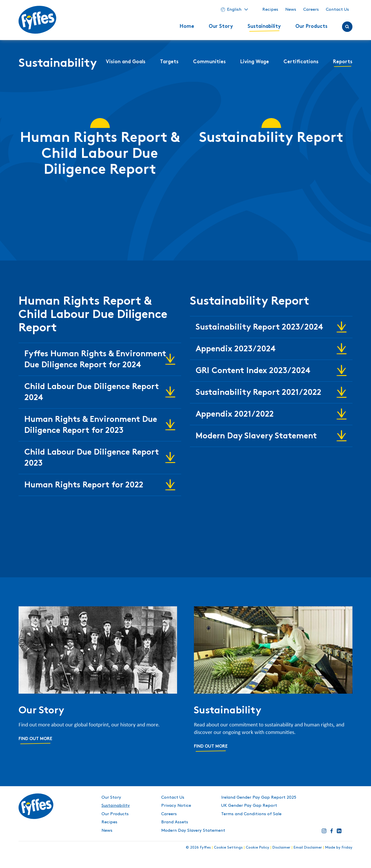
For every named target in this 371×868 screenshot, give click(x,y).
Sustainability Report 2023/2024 (259, 328)
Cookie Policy (258, 847)
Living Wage (255, 62)
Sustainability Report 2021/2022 (258, 393)
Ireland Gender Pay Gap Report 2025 (259, 798)
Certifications (301, 62)
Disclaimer (281, 847)
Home (187, 27)
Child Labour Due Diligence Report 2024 (92, 393)
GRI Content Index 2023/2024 (253, 371)
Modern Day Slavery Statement (256, 436)
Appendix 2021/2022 (235, 415)
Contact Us (337, 10)
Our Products (311, 27)
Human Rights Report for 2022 (84, 485)
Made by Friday (339, 847)
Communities (209, 62)
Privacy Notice (176, 806)
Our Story (221, 27)
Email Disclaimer (308, 847)
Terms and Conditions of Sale (251, 814)
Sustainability (264, 27)
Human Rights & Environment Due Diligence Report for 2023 (91, 425)
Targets (169, 62)
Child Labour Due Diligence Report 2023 (92, 458)
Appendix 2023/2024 (236, 349)
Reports (343, 62)
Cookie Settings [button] (228, 847)
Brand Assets (175, 822)
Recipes (270, 10)
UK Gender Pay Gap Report (249, 806)
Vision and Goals (126, 62)
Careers (311, 10)
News (291, 10)
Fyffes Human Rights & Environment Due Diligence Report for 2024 (95, 360)
